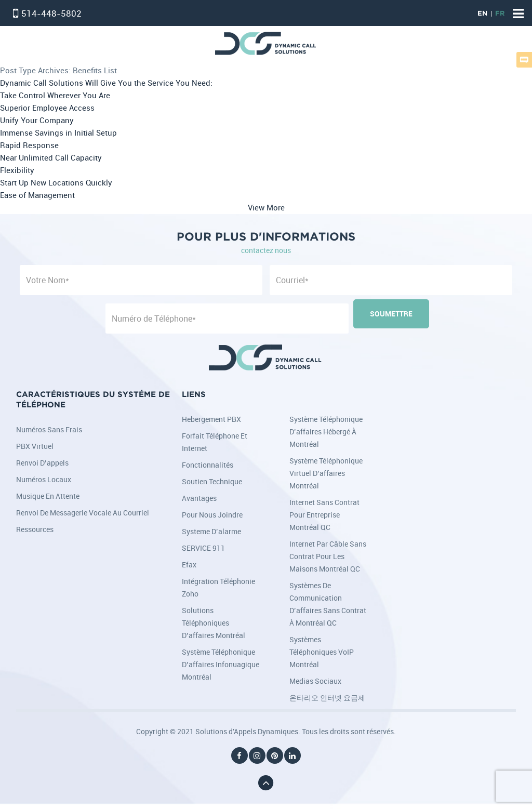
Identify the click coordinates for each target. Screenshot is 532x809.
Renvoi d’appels (42, 463)
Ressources (35, 529)
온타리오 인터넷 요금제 (327, 698)
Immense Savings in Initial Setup (58, 133)
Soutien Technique (212, 481)
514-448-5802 (51, 13)
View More (266, 208)
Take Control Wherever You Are (55, 95)
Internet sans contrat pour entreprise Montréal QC (324, 515)
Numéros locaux (44, 479)
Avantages (199, 498)
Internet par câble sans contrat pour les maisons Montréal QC (328, 556)
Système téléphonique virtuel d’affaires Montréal (326, 473)
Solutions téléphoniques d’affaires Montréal (214, 623)
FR (500, 14)
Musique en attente (48, 496)
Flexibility (17, 170)
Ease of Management (37, 195)
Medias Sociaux (315, 681)
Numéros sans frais (49, 429)
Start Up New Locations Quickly (56, 183)
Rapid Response (29, 145)
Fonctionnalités (208, 465)
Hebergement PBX (211, 419)
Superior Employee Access (47, 108)
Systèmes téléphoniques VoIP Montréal (322, 652)
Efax (189, 565)
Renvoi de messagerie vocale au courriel (83, 513)
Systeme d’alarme (211, 531)
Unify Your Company (37, 120)
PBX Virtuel (35, 446)
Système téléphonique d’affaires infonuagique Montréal (221, 664)
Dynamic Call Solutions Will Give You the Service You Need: (106, 83)
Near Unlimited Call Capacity (51, 158)
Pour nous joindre (212, 515)
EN (482, 14)
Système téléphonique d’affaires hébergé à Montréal (326, 432)
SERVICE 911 (203, 548)
